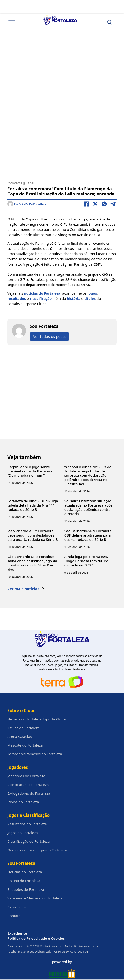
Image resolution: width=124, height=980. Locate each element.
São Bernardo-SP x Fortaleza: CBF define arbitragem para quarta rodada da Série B (88, 535)
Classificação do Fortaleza (28, 841)
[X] (95, 204)
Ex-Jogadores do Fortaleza (29, 793)
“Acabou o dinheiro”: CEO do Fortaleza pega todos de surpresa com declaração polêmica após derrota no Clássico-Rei (88, 475)
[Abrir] (12, 22)
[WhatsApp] (104, 204)
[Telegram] (113, 204)
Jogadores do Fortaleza (26, 776)
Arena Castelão (20, 736)
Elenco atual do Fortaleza (28, 785)
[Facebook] (86, 204)
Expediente (17, 907)
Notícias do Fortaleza (25, 872)
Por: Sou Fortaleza (26, 203)
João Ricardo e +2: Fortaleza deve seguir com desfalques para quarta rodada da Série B (33, 535)
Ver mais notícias (26, 589)
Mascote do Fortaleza (25, 745)
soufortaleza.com (44, 656)
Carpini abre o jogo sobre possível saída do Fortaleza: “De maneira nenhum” (30, 471)
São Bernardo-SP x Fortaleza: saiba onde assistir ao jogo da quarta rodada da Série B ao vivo (32, 563)
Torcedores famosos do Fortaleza (35, 754)
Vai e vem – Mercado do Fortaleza (35, 898)
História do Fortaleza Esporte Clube (36, 719)
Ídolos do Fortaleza (23, 802)
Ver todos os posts (49, 336)
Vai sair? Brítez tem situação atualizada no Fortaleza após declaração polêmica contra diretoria (88, 507)
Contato (14, 916)
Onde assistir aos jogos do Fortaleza (37, 850)
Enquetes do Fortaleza (26, 889)
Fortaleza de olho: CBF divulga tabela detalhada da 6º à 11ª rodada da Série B (33, 505)
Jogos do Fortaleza (22, 833)
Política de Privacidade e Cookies (36, 938)
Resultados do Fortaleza (27, 824)
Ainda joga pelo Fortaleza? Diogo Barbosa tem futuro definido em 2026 (86, 561)
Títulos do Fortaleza (23, 728)
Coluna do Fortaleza (24, 881)
